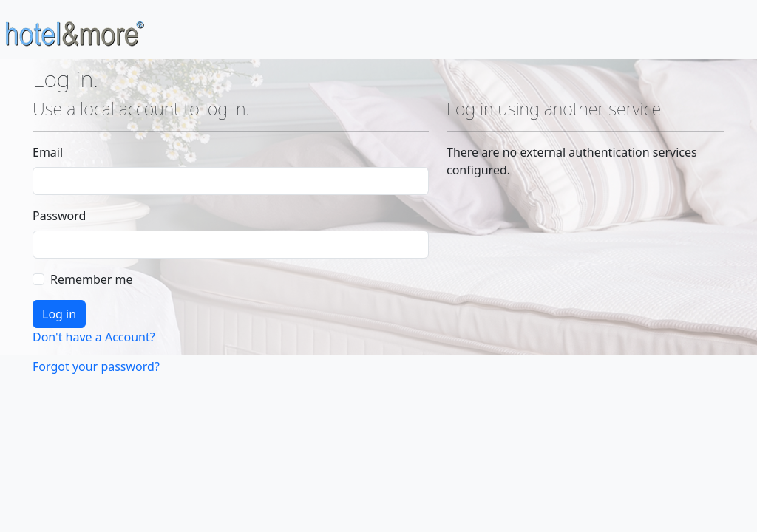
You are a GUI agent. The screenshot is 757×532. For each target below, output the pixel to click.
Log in (59, 314)
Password (59, 216)
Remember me (92, 279)
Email (48, 152)
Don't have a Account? (94, 337)
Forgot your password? (96, 366)
